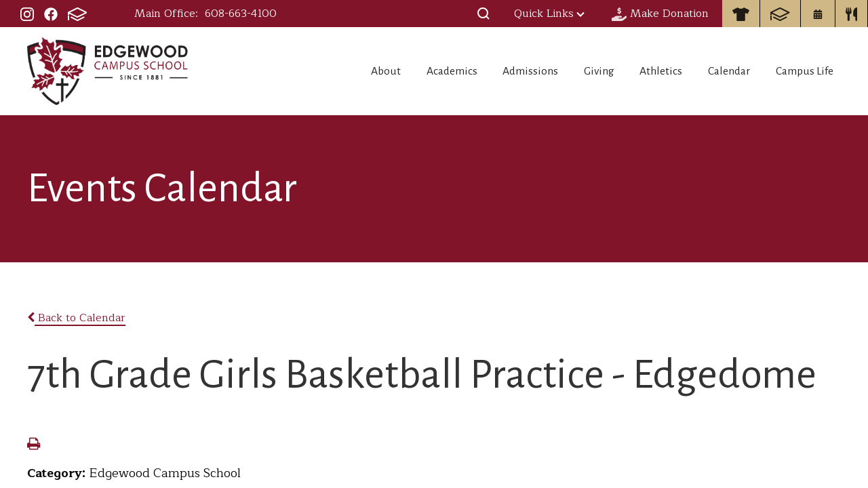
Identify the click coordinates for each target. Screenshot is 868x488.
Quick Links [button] (549, 14)
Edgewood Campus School (108, 71)
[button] (484, 14)
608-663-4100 (241, 14)
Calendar (723, 71)
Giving (576, 71)
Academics (413, 71)
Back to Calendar (76, 318)
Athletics (647, 71)
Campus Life (806, 71)
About (339, 71)
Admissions (500, 71)
